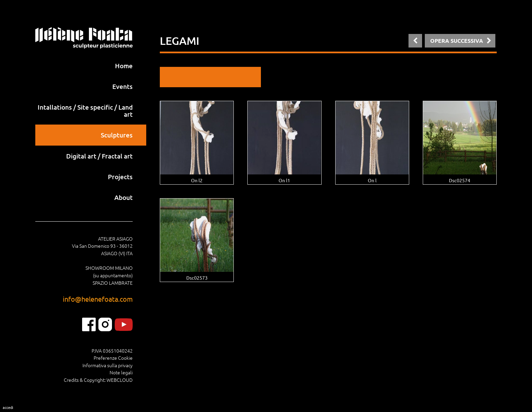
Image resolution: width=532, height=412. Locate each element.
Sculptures (117, 135)
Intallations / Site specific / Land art (85, 111)
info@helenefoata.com (98, 299)
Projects (120, 177)
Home (124, 66)
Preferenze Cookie (113, 358)
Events (122, 86)
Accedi (8, 407)
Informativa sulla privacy (108, 365)
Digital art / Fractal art (99, 156)
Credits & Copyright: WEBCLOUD (98, 380)
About (123, 197)
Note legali (121, 372)
